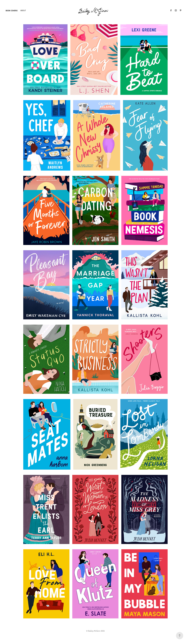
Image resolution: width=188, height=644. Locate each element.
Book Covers (12, 10)
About (23, 10)
